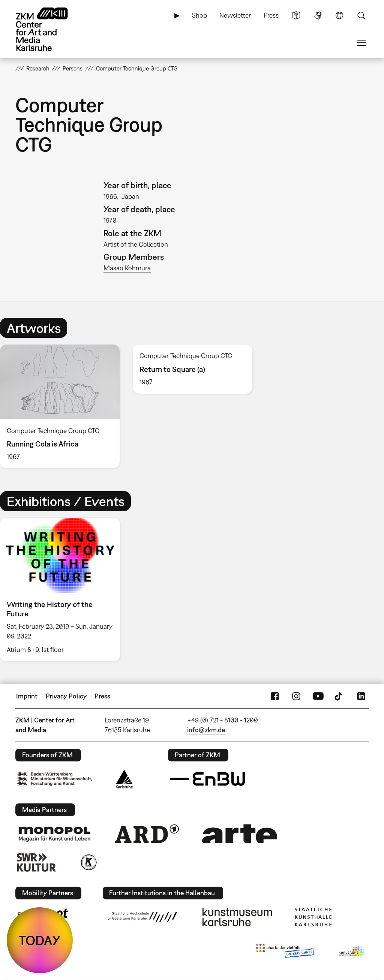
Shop (199, 15)
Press (271, 15)
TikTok (339, 696)
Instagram (296, 696)
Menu (361, 43)
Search (361, 15)
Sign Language (318, 15)
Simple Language (296, 15)
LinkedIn (361, 696)
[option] (192, 369)
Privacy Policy (66, 696)
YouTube (318, 696)
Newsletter (235, 15)
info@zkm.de (206, 730)
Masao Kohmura (127, 268)
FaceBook (275, 696)
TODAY (40, 940)
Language (339, 15)
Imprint (27, 696)
